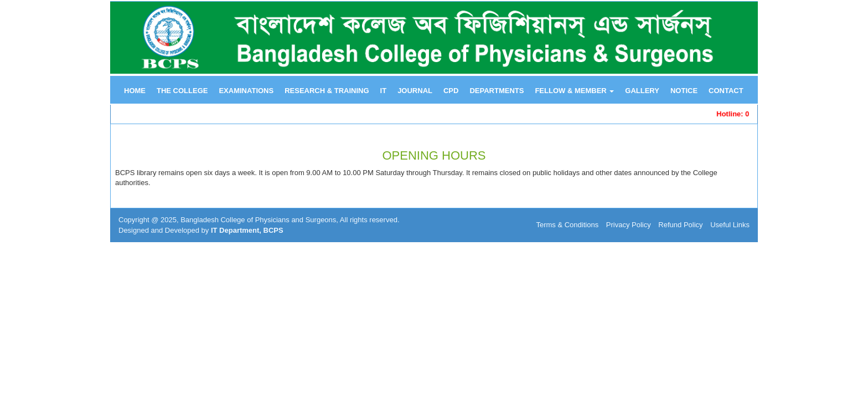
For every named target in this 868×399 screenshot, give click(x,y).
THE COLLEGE (182, 91)
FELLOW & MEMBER (574, 91)
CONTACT (726, 91)
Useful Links (730, 225)
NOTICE (684, 91)
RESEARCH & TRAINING (327, 91)
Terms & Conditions (567, 225)
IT (384, 91)
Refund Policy (680, 225)
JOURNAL (415, 91)
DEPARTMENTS (497, 91)
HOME (135, 91)
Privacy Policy (629, 225)
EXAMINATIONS (246, 91)
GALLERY (642, 91)
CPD (451, 91)
